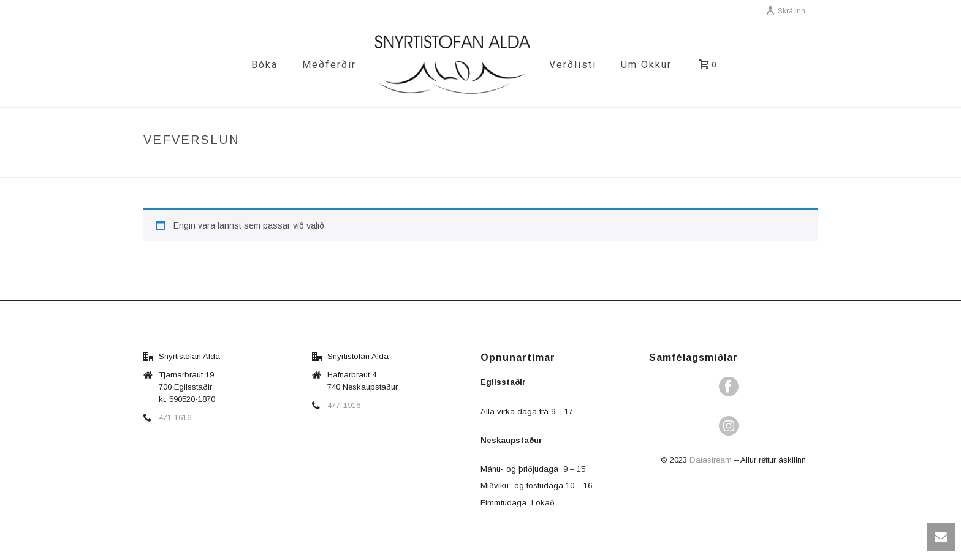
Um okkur (646, 65)
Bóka (264, 65)
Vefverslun (722, 166)
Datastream (711, 460)
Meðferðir (329, 65)
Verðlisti (573, 65)
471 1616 (175, 418)
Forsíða (673, 166)
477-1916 (344, 405)
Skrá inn (785, 11)
